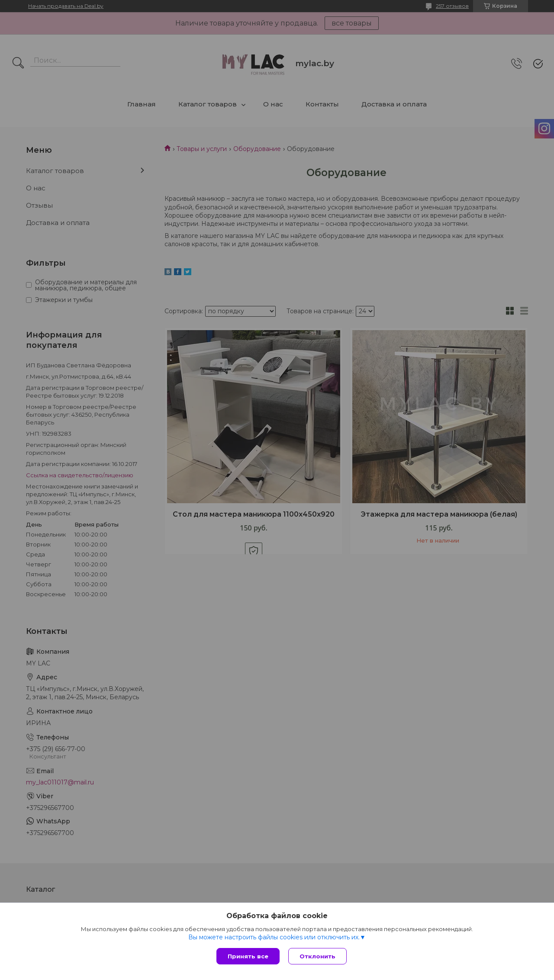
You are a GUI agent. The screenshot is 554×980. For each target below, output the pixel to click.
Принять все (248, 956)
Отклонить (317, 956)
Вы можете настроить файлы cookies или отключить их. (274, 937)
